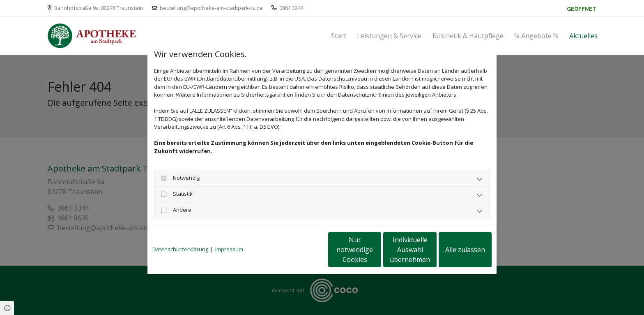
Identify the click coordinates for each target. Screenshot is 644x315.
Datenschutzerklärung (180, 249)
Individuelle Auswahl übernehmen (376, 250)
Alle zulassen (454, 250)
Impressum (229, 249)
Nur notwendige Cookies (298, 250)
